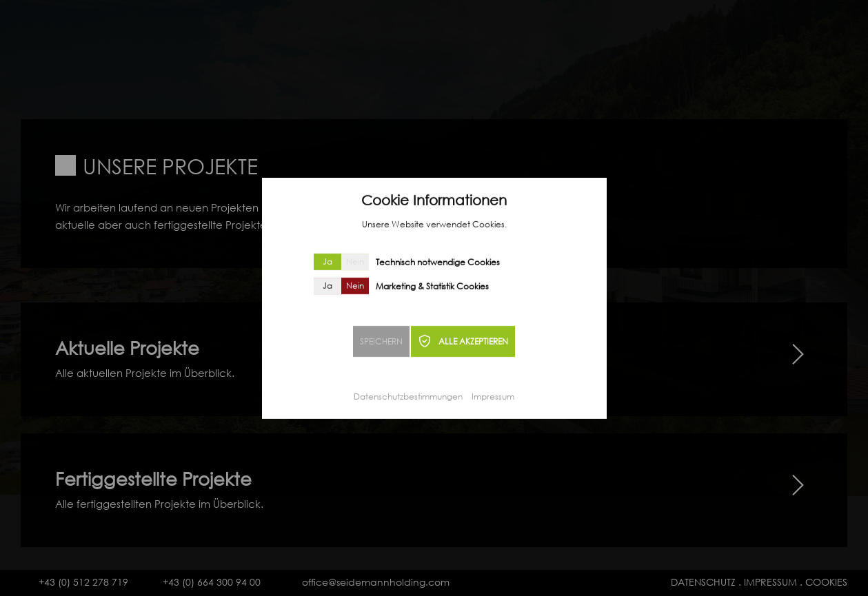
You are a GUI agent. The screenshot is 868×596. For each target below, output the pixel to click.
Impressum (493, 398)
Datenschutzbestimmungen (408, 398)
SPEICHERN (381, 343)
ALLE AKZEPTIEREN (473, 343)
